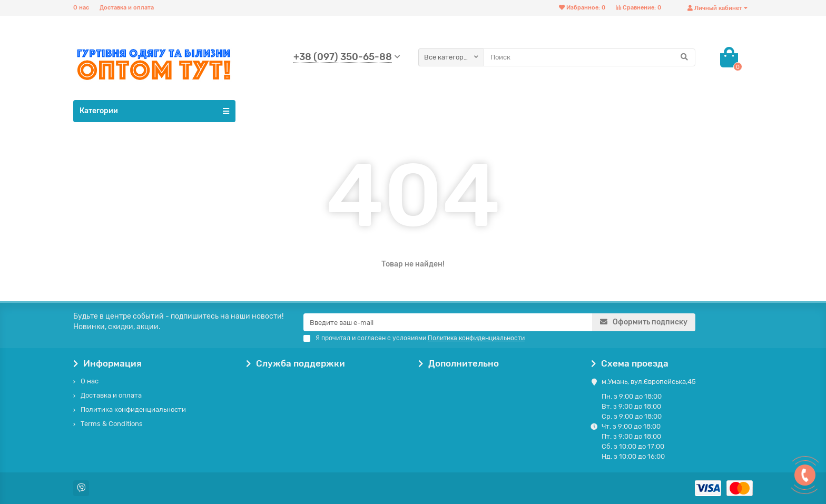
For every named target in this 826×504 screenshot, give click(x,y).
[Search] (589, 57)
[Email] (448, 322)
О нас (81, 8)
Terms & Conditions (112, 424)
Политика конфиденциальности (133, 409)
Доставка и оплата (127, 8)
